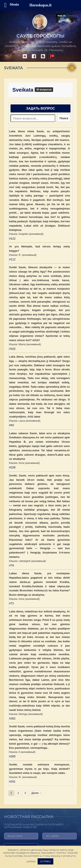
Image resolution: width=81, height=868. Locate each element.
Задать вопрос (40, 108)
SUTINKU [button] (45, 861)
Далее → (37, 793)
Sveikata (24, 90)
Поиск (64, 118)
